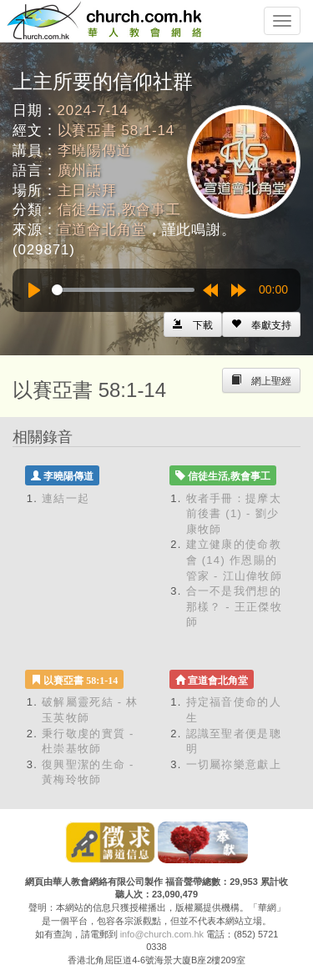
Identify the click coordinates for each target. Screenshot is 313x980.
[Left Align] (261, 324)
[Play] (34, 290)
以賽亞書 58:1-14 (116, 131)
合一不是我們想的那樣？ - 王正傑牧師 (235, 606)
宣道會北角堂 (102, 230)
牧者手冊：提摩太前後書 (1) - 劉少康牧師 (234, 514)
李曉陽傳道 (95, 151)
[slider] (123, 290)
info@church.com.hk (162, 934)
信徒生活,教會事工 (119, 210)
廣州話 (80, 171)
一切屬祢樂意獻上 (234, 764)
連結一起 (66, 498)
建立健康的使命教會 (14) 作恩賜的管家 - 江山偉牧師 (235, 560)
